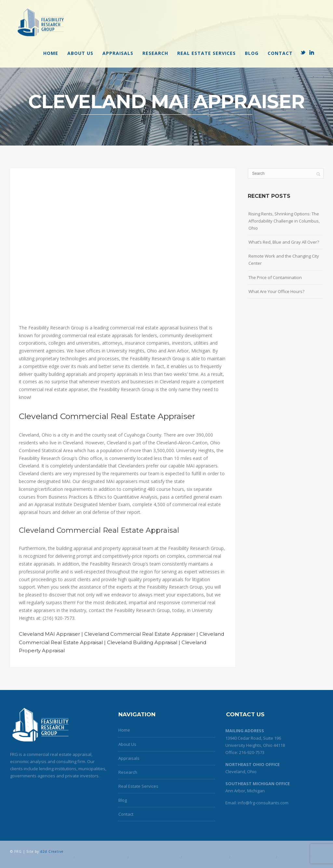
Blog (252, 53)
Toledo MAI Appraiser (300, 857)
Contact (280, 53)
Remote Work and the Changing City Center (284, 260)
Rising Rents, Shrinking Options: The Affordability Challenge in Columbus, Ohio (284, 221)
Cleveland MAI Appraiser (155, 857)
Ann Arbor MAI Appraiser (101, 857)
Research (155, 53)
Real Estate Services (206, 53)
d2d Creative (52, 851)
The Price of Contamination (275, 277)
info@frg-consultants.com (263, 803)
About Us (80, 53)
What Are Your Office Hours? (276, 291)
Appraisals (118, 53)
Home (51, 53)
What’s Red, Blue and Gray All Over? (284, 242)
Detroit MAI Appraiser (206, 857)
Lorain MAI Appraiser (253, 857)
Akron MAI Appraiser (51, 857)
